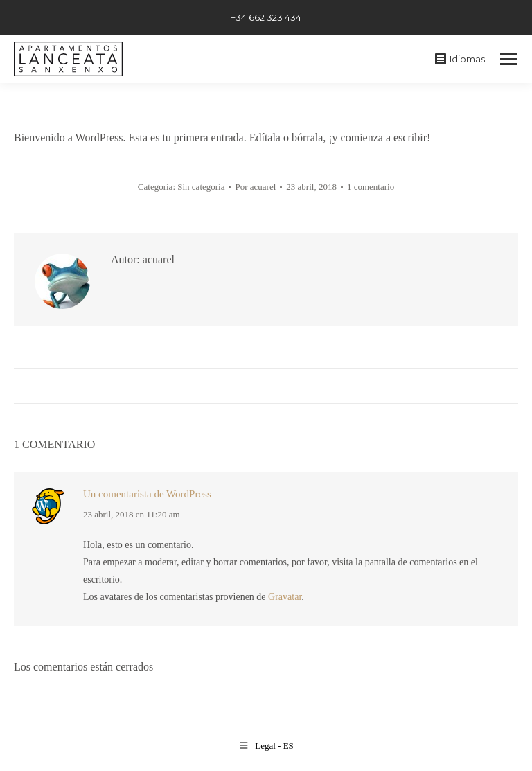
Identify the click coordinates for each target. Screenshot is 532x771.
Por (255, 187)
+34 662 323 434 (266, 17)
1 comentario (371, 187)
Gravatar (285, 597)
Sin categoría (201, 187)
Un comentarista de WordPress (147, 494)
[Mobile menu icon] (508, 59)
